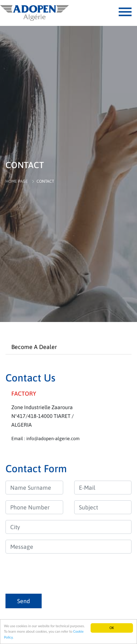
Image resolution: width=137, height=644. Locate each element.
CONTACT (45, 181)
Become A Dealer (34, 347)
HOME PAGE (17, 181)
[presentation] (61, 574)
